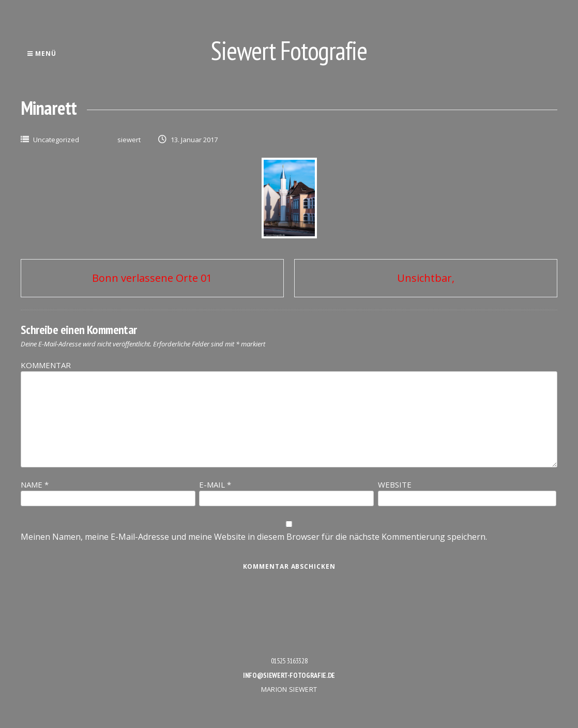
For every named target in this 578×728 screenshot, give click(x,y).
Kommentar (46, 365)
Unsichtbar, (426, 278)
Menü (42, 54)
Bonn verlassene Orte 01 (152, 278)
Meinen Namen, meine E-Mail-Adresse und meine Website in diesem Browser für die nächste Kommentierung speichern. (254, 537)
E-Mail (215, 484)
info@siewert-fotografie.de (289, 675)
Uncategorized (56, 140)
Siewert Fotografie (289, 50)
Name (35, 484)
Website (395, 484)
